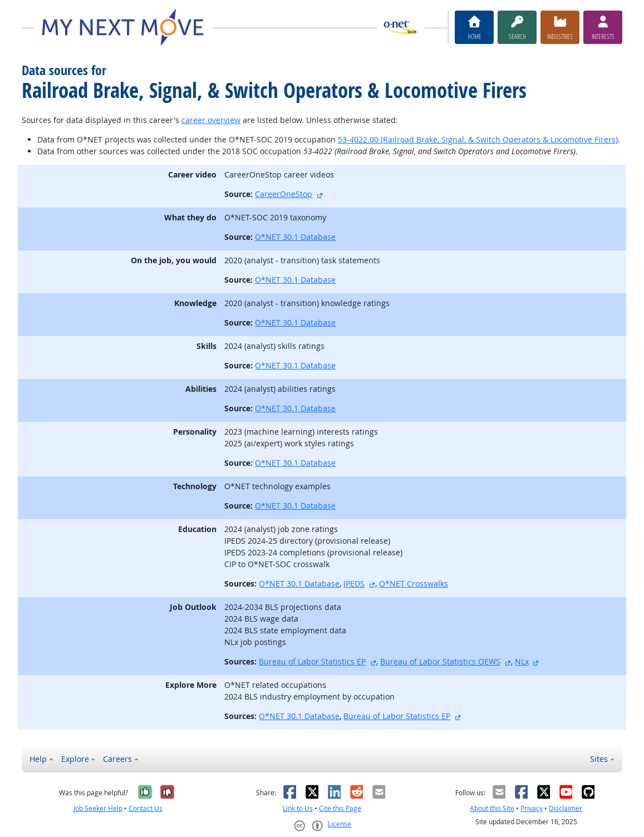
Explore (75, 759)
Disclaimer (566, 808)
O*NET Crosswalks (414, 584)
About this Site (492, 808)
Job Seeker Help (98, 808)
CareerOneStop (284, 194)
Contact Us (146, 808)
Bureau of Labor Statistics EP (312, 661)
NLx (522, 661)
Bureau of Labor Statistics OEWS (440, 661)
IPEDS (354, 584)
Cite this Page (340, 808)
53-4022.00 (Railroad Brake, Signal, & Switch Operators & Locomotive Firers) (478, 139)
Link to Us (298, 808)
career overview (211, 120)
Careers (117, 759)
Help (38, 759)
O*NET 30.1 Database (295, 237)
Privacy (532, 808)
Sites (599, 759)
